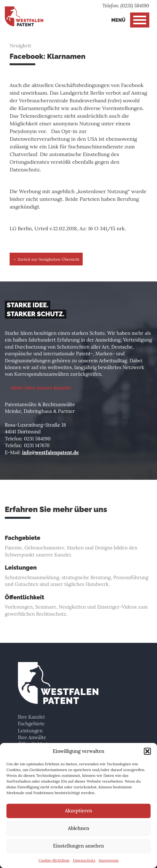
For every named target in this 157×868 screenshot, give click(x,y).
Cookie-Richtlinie (54, 860)
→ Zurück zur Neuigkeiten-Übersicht (46, 259)
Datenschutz (84, 860)
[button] (147, 751)
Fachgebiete (31, 724)
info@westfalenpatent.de (50, 452)
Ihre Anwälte (32, 737)
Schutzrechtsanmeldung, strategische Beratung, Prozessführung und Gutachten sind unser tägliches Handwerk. (78, 576)
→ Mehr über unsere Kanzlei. (38, 388)
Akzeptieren (78, 811)
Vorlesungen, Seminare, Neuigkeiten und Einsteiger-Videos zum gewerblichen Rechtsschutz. (78, 606)
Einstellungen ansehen (78, 846)
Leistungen (30, 731)
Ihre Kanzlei (31, 717)
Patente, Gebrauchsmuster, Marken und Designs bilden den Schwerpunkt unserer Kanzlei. (78, 546)
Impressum (109, 860)
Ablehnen (78, 828)
